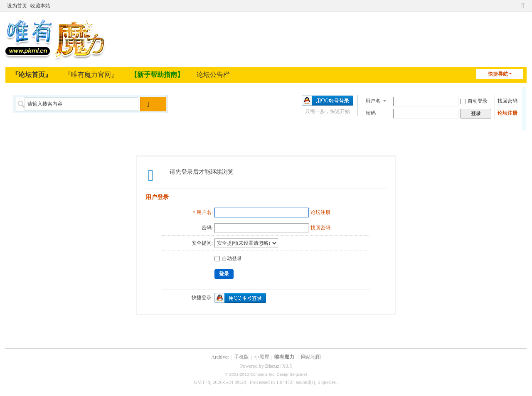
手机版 (241, 357)
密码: (207, 228)
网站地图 (311, 357)
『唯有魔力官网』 (91, 75)
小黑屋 (262, 357)
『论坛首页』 (32, 75)
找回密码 (507, 101)
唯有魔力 (284, 357)
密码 (371, 113)
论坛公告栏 (213, 75)
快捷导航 (498, 74)
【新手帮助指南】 (157, 75)
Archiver (220, 357)
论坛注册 (507, 113)
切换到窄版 (523, 5)
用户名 (373, 101)
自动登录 (474, 101)
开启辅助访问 (515, 5)
